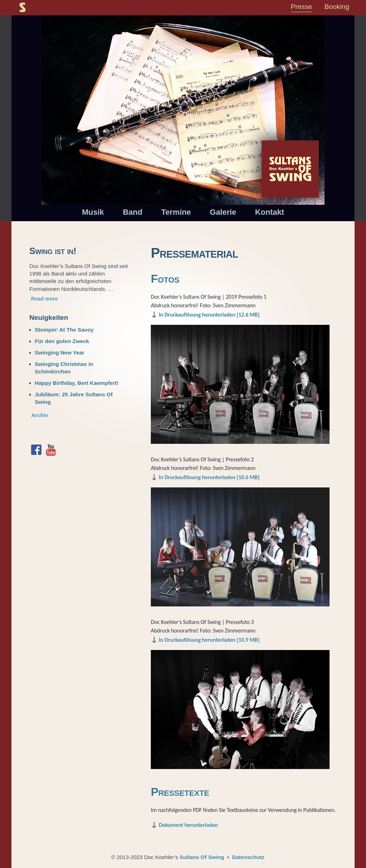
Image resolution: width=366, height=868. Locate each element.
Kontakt (270, 212)
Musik (93, 212)
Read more (44, 299)
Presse (301, 7)
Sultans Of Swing (202, 857)
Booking (337, 7)
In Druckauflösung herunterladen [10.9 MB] (209, 640)
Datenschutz (248, 857)
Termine (176, 212)
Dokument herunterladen (188, 825)
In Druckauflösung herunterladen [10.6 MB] (209, 477)
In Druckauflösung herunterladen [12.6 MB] (209, 315)
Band (133, 212)
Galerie (223, 212)
